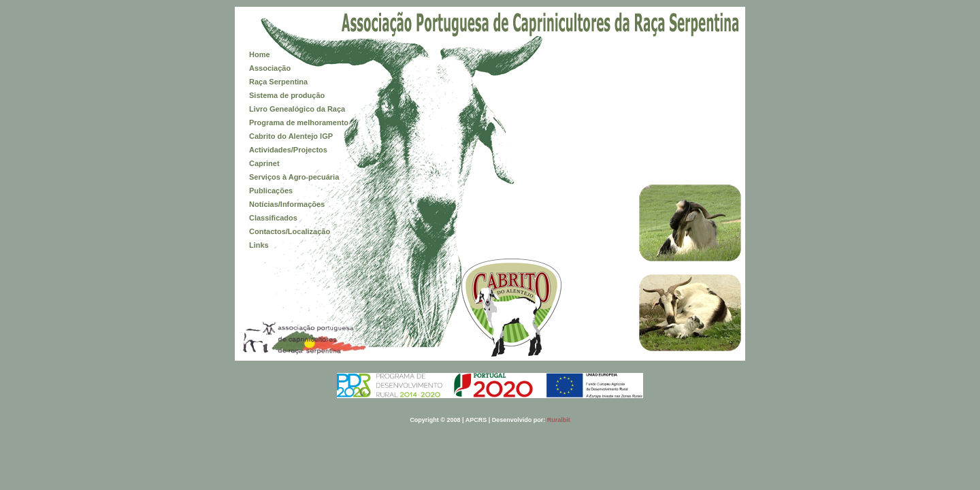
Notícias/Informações (287, 204)
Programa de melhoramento (299, 122)
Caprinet (264, 163)
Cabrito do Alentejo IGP (291, 136)
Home (260, 54)
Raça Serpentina (278, 82)
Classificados (273, 218)
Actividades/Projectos (288, 150)
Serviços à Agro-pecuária (294, 177)
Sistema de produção (287, 95)
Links (259, 245)
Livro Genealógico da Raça (297, 109)
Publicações (271, 191)
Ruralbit (559, 420)
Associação (270, 68)
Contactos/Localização (290, 231)
